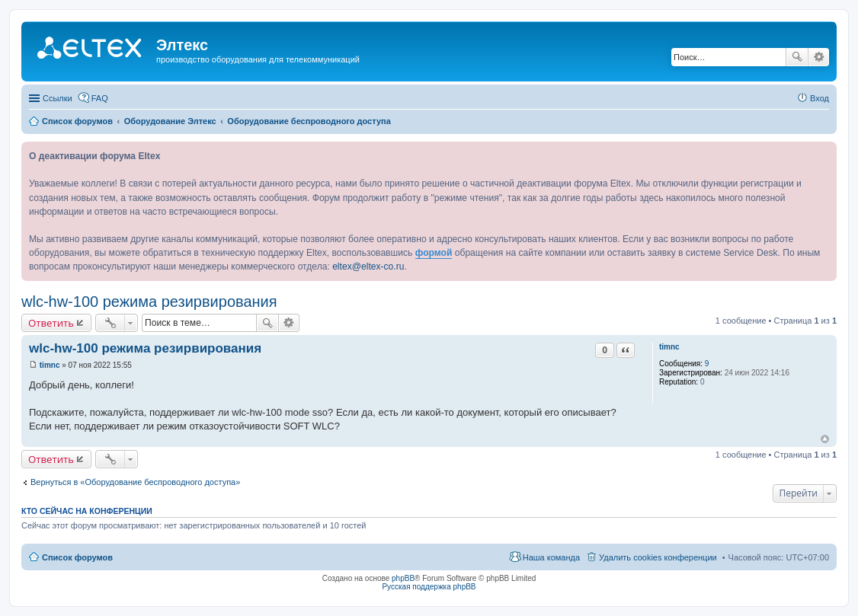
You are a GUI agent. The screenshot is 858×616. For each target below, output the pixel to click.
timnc (669, 347)
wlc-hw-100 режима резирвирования (149, 302)
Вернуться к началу (825, 439)
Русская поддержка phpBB (429, 587)
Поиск (797, 57)
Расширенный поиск (819, 57)
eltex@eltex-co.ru (368, 267)
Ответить (51, 323)
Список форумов (77, 557)
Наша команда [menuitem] (551, 557)
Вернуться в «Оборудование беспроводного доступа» (135, 482)
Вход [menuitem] (820, 98)
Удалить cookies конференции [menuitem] (658, 557)
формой (434, 253)
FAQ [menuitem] (100, 98)
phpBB (403, 578)
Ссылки (58, 98)
